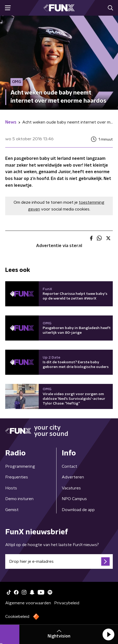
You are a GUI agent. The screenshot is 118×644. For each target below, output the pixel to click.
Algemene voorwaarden (28, 603)
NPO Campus (74, 499)
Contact (69, 466)
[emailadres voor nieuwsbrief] (59, 561)
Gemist (12, 510)
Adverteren (73, 477)
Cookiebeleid (17, 617)
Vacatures (71, 488)
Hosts (11, 488)
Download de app (78, 510)
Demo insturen (19, 499)
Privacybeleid (67, 603)
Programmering (20, 466)
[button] (108, 634)
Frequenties (17, 477)
